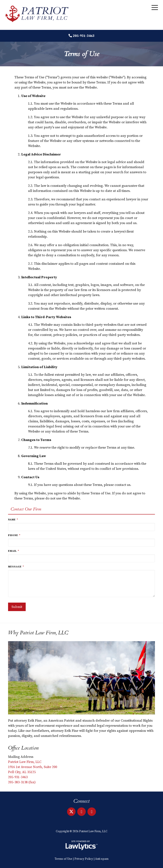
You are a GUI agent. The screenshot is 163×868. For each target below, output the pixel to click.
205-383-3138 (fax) (22, 782)
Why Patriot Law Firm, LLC (38, 633)
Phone (14, 535)
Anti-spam (102, 859)
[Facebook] (92, 812)
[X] (71, 812)
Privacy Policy (84, 859)
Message (16, 567)
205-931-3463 (84, 36)
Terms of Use (63, 859)
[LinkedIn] (81, 812)
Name (13, 520)
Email (14, 551)
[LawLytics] (81, 845)
